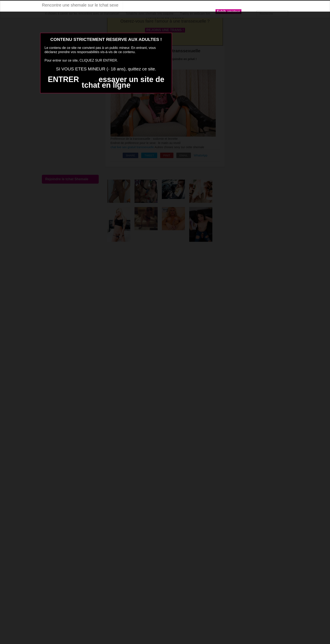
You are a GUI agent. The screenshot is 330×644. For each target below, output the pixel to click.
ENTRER (63, 79)
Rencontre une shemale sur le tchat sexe (80, 5)
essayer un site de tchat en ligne (123, 82)
